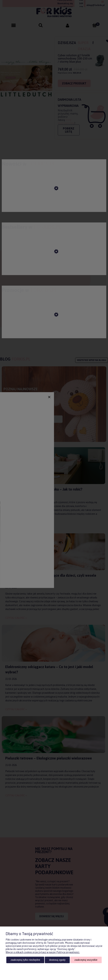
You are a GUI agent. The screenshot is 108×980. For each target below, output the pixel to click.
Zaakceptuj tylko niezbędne (25, 960)
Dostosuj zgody (57, 960)
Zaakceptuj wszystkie (86, 960)
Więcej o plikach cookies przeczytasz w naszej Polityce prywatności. (43, 952)
